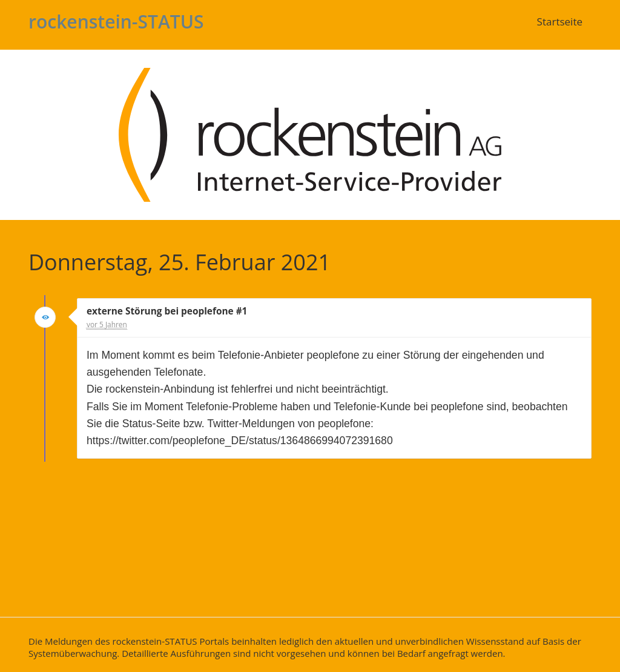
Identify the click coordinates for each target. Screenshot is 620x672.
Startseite (560, 22)
